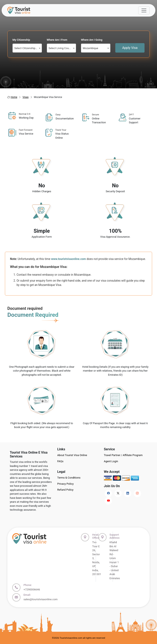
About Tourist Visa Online (72, 455)
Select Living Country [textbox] (61, 48)
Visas (25, 97)
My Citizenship (21, 40)
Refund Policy (65, 490)
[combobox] (27, 48)
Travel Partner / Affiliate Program (123, 455)
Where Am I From (57, 40)
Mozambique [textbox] (91, 48)
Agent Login (111, 461)
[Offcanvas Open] (144, 10)
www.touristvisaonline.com (69, 259)
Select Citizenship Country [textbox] (28, 48)
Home (12, 97)
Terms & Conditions (69, 478)
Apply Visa (130, 48)
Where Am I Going (92, 40)
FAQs (60, 461)
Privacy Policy (65, 484)
